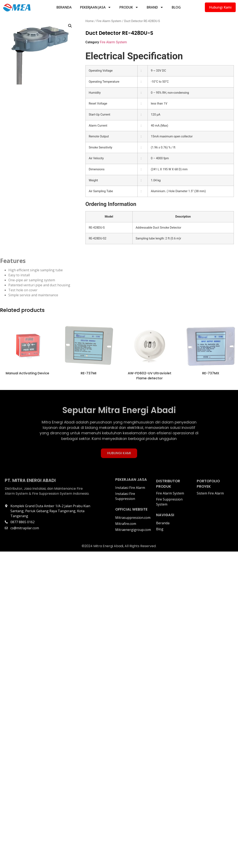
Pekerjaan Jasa (96, 7)
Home (90, 21)
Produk (129, 7)
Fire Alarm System (109, 21)
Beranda (64, 7)
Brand (155, 7)
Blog (176, 7)
